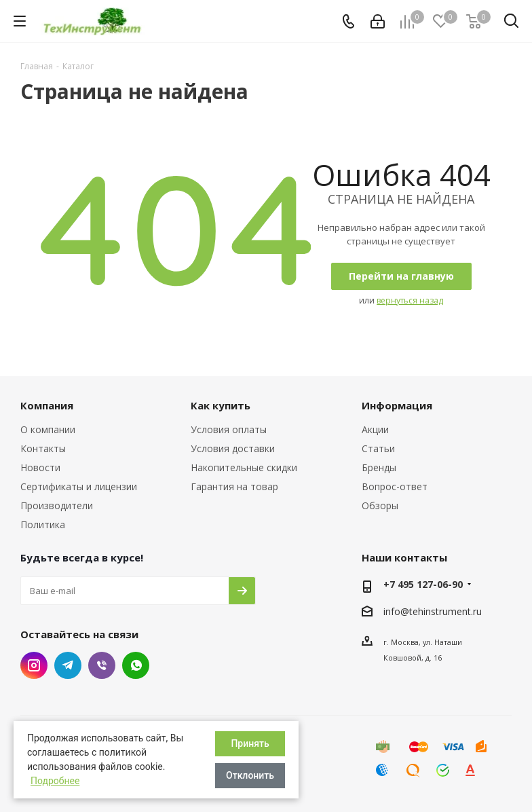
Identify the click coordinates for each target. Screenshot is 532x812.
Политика (43, 524)
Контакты (43, 448)
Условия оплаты (229, 429)
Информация (397, 405)
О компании (48, 429)
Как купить (221, 405)
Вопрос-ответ (395, 486)
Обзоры (380, 505)
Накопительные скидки (244, 467)
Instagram (34, 665)
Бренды (379, 467)
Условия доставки (233, 448)
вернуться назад (410, 300)
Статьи (378, 448)
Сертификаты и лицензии (79, 486)
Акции (375, 429)
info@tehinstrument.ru (433, 611)
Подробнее (55, 781)
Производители (57, 505)
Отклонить (250, 775)
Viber (102, 665)
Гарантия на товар (234, 486)
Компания (47, 405)
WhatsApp (136, 665)
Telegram (68, 665)
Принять (250, 743)
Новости (40, 467)
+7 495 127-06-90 (423, 584)
